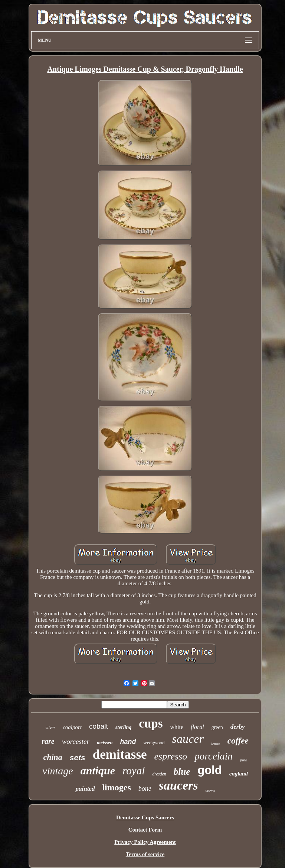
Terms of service (145, 854)
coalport (72, 727)
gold (209, 770)
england (239, 774)
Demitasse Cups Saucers (145, 817)
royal (134, 771)
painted (85, 789)
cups (151, 723)
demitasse (120, 754)
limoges (116, 787)
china (53, 757)
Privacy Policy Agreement (145, 842)
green (217, 727)
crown (210, 791)
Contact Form (145, 830)
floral (197, 727)
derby (238, 727)
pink (244, 760)
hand (128, 742)
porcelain (213, 756)
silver (51, 728)
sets (78, 757)
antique (98, 770)
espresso (171, 756)
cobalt (99, 726)
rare (48, 741)
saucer (188, 739)
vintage (58, 771)
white (177, 727)
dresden (159, 774)
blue (182, 772)
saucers (178, 785)
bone (145, 788)
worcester (76, 741)
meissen (105, 743)
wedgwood (154, 743)
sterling (124, 727)
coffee (238, 741)
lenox (216, 744)
